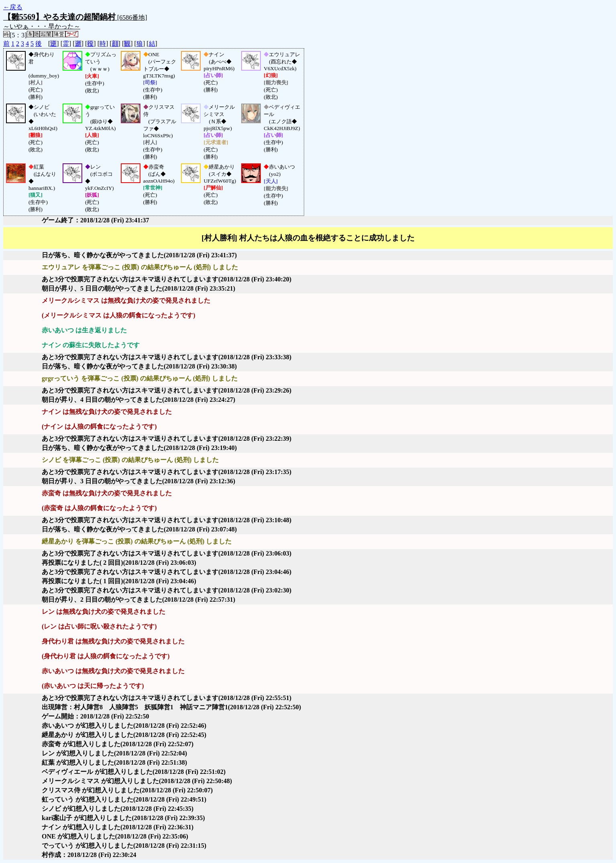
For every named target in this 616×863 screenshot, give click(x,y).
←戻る (13, 7)
